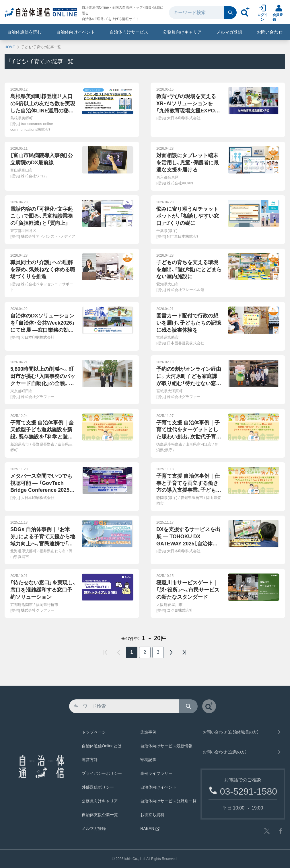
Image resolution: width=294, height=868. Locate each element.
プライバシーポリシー (102, 773)
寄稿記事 (148, 760)
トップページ (94, 732)
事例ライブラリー (156, 773)
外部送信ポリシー (98, 787)
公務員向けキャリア (182, 32)
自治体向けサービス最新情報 (166, 746)
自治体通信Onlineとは (102, 746)
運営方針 (90, 760)
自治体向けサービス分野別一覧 (168, 801)
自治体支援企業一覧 (100, 815)
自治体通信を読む (24, 32)
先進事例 (148, 732)
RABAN (150, 828)
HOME (10, 47)
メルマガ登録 (229, 32)
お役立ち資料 (152, 815)
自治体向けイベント (76, 32)
